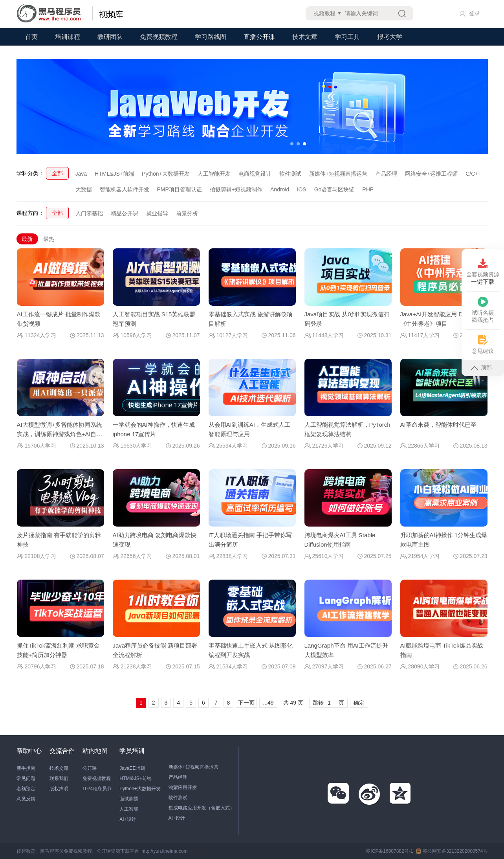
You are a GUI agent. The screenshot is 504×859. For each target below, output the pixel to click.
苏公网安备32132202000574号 (452, 851)
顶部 (481, 367)
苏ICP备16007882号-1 (389, 851)
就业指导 (157, 213)
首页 (31, 37)
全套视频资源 (483, 272)
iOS (301, 189)
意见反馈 (26, 799)
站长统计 (200, 851)
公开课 (90, 768)
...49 (268, 703)
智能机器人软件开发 (125, 189)
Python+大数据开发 (166, 174)
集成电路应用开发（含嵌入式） (202, 808)
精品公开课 (125, 213)
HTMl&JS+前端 (136, 778)
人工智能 (129, 809)
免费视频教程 (159, 37)
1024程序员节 (97, 789)
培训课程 (68, 37)
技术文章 (305, 37)
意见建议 (483, 344)
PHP (368, 189)
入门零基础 (89, 213)
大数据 (84, 189)
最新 (27, 239)
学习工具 (347, 37)
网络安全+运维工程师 (431, 174)
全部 (57, 173)
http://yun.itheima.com (164, 851)
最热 (49, 239)
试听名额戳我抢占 (483, 310)
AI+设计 (128, 819)
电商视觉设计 (255, 174)
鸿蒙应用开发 (183, 787)
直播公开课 (259, 37)
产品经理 (386, 174)
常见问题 (26, 778)
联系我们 (59, 778)
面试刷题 (129, 799)
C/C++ (473, 174)
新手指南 (26, 768)
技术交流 (59, 768)
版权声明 (59, 789)
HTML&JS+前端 (114, 174)
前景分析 (187, 213)
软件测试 (290, 174)
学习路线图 (211, 37)
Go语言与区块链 (334, 189)
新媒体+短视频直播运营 (338, 174)
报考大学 (390, 37)
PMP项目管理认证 (180, 189)
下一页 (246, 703)
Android (280, 189)
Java (81, 174)
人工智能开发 (214, 174)
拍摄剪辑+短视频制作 (236, 189)
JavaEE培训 (132, 768)
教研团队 (110, 37)
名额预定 (26, 789)
